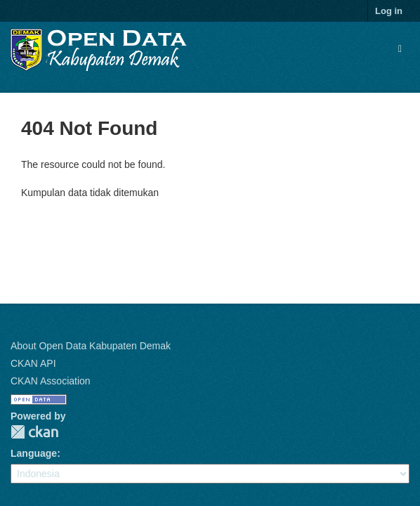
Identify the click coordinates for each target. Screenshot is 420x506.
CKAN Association (51, 381)
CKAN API (33, 363)
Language (34, 453)
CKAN (34, 432)
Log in (389, 11)
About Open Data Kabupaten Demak (91, 346)
